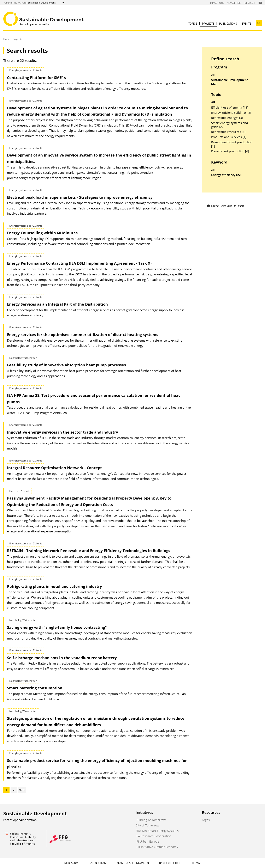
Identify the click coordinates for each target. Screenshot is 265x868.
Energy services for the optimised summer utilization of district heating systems (83, 335)
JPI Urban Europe (147, 841)
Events (246, 24)
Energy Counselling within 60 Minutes (42, 233)
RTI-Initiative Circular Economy (157, 847)
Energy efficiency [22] (226, 175)
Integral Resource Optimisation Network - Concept (54, 468)
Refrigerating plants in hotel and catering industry (54, 586)
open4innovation (15, 3)
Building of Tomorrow (151, 820)
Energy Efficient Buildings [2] (231, 113)
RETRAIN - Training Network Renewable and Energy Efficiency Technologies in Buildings (89, 551)
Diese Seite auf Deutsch (226, 206)
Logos (206, 820)
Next (22, 790)
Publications (228, 24)
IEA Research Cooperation (154, 836)
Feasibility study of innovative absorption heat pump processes (66, 365)
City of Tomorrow (147, 825)
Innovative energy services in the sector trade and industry (63, 432)
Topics (193, 24)
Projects (208, 24)
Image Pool (217, 3)
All (213, 75)
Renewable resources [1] (228, 132)
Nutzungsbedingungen (133, 863)
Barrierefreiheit (170, 863)
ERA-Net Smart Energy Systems (157, 831)
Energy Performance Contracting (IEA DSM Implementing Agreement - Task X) (79, 263)
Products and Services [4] (229, 137)
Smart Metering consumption (35, 688)
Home (7, 39)
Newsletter (234, 3)
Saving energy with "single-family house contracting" (57, 627)
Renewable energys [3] (227, 118)
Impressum (71, 863)
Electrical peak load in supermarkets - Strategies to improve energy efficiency (80, 197)
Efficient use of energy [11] (230, 108)
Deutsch (250, 3)
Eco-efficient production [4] (230, 151)
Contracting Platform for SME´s (36, 78)
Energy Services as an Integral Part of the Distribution (57, 304)
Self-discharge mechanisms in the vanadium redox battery (62, 658)
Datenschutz (98, 863)
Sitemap (196, 863)
